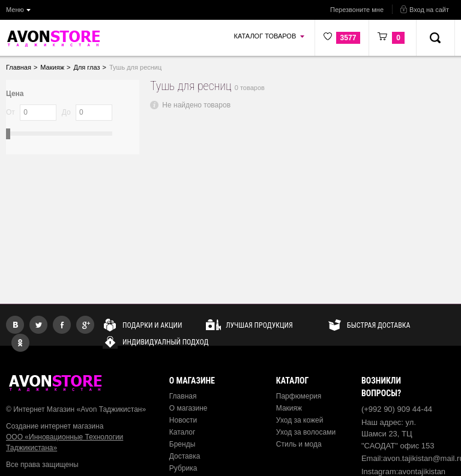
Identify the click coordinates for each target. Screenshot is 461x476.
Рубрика (183, 468)
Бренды (182, 444)
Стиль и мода (299, 444)
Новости (183, 420)
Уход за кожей (300, 420)
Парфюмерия (299, 396)
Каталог (182, 432)
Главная (183, 396)
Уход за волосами (306, 432)
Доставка (185, 456)
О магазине (188, 408)
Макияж (289, 408)
